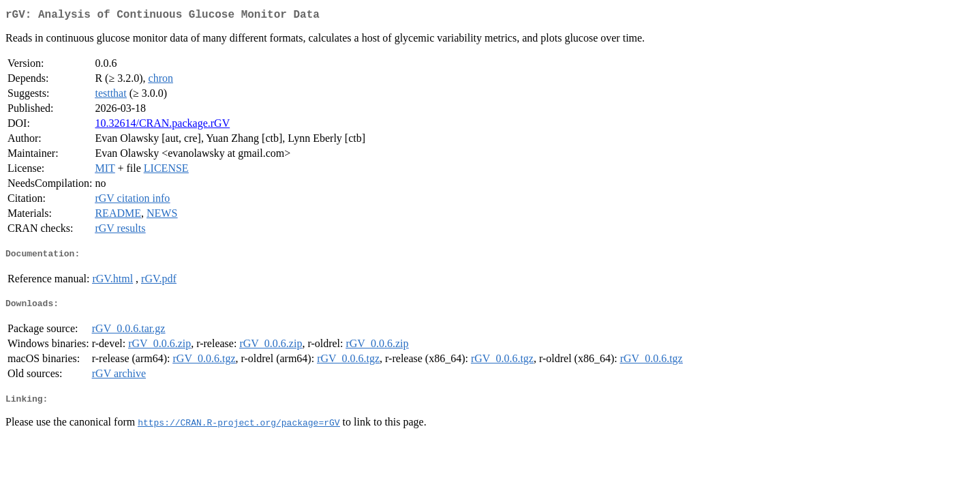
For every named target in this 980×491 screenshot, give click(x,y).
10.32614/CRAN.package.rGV (162, 126)
